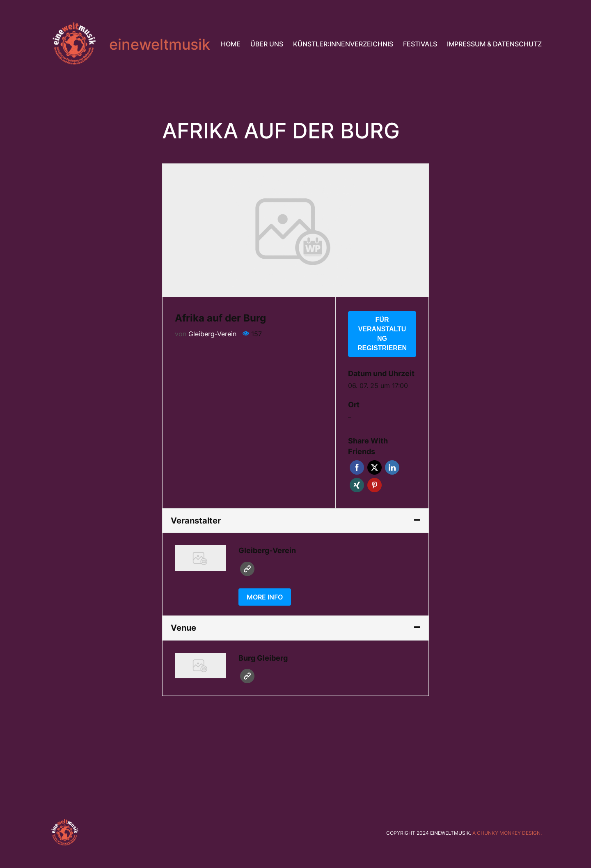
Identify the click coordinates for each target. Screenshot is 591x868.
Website (247, 569)
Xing (357, 485)
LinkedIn (392, 467)
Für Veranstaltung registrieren (382, 334)
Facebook (357, 467)
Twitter (375, 467)
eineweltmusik (160, 44)
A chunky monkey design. (507, 833)
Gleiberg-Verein (212, 334)
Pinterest (375, 485)
